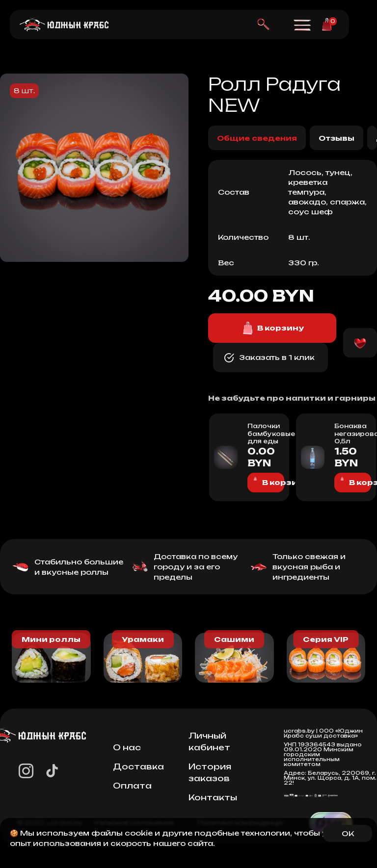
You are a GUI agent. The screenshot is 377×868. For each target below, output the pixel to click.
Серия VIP (326, 639)
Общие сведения (257, 138)
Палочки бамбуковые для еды (263, 434)
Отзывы (337, 138)
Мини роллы (51, 639)
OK (348, 833)
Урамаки (143, 639)
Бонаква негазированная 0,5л (350, 434)
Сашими (234, 639)
